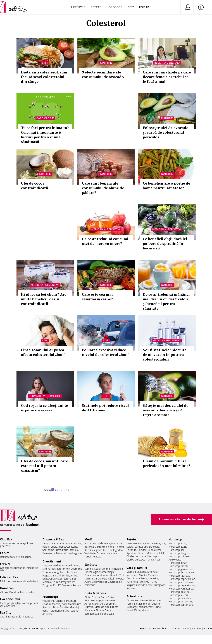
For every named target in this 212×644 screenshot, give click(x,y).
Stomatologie (107, 572)
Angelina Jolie (62, 572)
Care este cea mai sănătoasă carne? (97, 297)
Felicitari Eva (9, 577)
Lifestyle (78, 7)
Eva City (6, 612)
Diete (87, 597)
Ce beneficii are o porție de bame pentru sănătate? (166, 186)
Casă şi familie (137, 568)
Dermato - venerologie (45, 396)
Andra (74, 575)
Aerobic (89, 604)
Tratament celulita (59, 611)
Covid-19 (132, 610)
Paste (141, 543)
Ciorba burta (134, 560)
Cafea (138, 547)
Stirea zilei (155, 600)
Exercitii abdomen (105, 604)
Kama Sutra (54, 550)
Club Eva (6, 539)
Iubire (62, 547)
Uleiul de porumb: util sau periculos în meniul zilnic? (166, 463)
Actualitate (134, 596)
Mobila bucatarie (136, 572)
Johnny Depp (69, 569)
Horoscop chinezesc (180, 556)
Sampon (47, 607)
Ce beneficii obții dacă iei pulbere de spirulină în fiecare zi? (165, 243)
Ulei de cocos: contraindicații (35, 186)
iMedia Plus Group (33, 629)
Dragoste (48, 543)
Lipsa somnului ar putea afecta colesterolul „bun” (43, 352)
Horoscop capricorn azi (182, 579)
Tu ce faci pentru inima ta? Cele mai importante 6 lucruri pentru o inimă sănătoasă (45, 135)
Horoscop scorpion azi (181, 582)
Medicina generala (167, 63)
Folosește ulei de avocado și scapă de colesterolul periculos (166, 132)
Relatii (46, 547)
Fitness (96, 597)
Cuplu (54, 547)
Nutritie (106, 63)
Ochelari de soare (107, 553)
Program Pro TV (52, 585)
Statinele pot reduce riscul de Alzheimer (105, 408)
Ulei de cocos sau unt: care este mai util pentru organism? (44, 466)
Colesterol (90, 575)
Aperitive (132, 553)
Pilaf (161, 553)
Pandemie (144, 610)
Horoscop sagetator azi (182, 585)
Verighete (90, 553)
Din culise (132, 600)
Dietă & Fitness (95, 593)
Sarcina (89, 569)
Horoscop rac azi (178, 566)
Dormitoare (133, 578)
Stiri (45, 63)
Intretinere (109, 600)
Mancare (132, 543)
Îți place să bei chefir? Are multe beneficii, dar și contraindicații (44, 299)
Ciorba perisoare (136, 556)
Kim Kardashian (52, 569)
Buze (56, 607)
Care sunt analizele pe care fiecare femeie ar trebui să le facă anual (167, 77)
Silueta (100, 610)
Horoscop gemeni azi (181, 569)
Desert (142, 553)
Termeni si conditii (180, 629)
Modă (88, 539)
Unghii (59, 601)
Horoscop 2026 (177, 543)
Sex (45, 550)
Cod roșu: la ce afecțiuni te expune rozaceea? (44, 408)
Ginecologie (91, 572)
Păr (44, 601)
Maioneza (152, 553)
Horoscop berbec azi (180, 601)
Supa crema (155, 550)
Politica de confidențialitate (154, 629)
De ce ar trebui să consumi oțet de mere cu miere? (105, 241)
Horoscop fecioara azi (181, 572)
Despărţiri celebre (137, 607)
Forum (144, 7)
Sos (163, 543)
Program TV (68, 582)
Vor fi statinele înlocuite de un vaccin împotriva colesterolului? (165, 355)
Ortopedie (116, 582)
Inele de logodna (113, 550)
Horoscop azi (176, 550)
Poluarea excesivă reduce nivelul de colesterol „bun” (106, 352)
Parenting (132, 582)
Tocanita (132, 550)
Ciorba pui (153, 556)
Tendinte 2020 (93, 556)
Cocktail (142, 550)
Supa (145, 547)
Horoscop (115, 7)
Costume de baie (105, 547)
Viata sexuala (74, 543)
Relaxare (90, 600)
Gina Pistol (55, 579)
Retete (96, 7)
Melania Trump (51, 582)
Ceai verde (98, 582)
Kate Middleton (71, 565)
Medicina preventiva (45, 285)
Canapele (153, 575)
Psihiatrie (90, 585)
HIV (107, 582)
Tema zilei (132, 604)
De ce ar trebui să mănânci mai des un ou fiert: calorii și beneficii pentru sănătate (166, 301)
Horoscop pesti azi (179, 592)
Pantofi (120, 547)
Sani (65, 604)
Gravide (141, 585)
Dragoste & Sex (53, 539)
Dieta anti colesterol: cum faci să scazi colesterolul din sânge (44, 77)
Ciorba (149, 543)
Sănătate (91, 565)
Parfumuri (70, 601)
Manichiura (74, 604)
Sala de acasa (106, 614)
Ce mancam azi (151, 560)
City (131, 7)
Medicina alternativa (106, 229)
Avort (88, 582)
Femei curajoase (156, 585)
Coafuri (47, 604)
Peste (157, 543)
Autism (131, 588)
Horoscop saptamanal (181, 605)
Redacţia (197, 629)
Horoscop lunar (178, 563)
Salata (130, 547)
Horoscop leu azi (178, 595)
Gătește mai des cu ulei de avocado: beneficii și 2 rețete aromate (166, 410)
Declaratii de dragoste (69, 553)
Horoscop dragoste (180, 553)
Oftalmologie (116, 579)
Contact (208, 629)
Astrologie (174, 560)
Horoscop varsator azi (181, 589)
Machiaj (57, 604)
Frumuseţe (50, 597)
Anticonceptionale (108, 575)
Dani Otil (56, 575)
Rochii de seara (101, 543)
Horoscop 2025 (177, 547)
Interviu (143, 600)
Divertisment (52, 561)
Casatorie (72, 547)
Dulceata (154, 547)
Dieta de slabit (103, 607)
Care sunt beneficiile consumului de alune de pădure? (103, 188)
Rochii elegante (93, 550)
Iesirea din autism (150, 604)
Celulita (64, 607)
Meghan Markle (52, 565)
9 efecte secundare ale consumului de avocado (103, 74)
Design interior (150, 578)
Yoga (98, 600)
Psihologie (117, 569)
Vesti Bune (155, 607)
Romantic (60, 543)
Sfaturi (5, 564)
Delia (45, 579)
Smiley (65, 575)
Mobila (143, 575)
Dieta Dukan (108, 597)
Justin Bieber (70, 579)
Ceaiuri (98, 569)
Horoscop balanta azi (181, 598)
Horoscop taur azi (179, 576)
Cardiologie (45, 118)
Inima (107, 569)
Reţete (131, 539)
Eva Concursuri (11, 599)
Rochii (51, 601)
